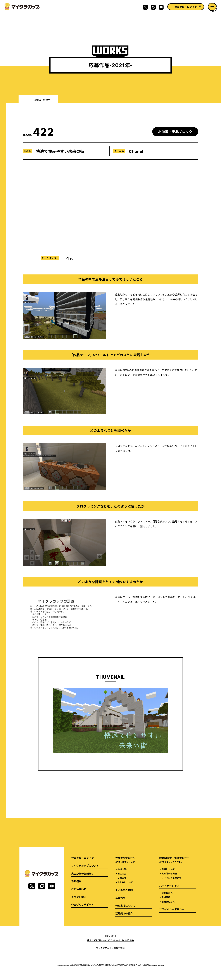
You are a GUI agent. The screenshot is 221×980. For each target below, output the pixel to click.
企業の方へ (167, 893)
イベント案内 (79, 897)
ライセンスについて (171, 878)
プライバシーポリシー (172, 909)
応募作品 (120, 898)
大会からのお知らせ (83, 873)
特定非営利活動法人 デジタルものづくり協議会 (111, 940)
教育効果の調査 (169, 873)
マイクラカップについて (85, 866)
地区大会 (122, 873)
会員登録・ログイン (186, 7)
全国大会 (122, 878)
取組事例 (166, 897)
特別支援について (125, 906)
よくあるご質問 (124, 890)
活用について (168, 869)
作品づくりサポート (83, 904)
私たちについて (125, 882)
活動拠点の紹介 (124, 913)
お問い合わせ (79, 889)
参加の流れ (123, 869)
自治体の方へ (168, 902)
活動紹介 (76, 881)
